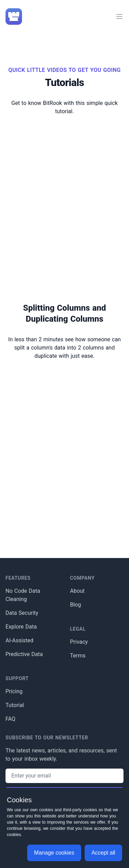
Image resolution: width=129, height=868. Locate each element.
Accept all (103, 853)
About (78, 591)
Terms (78, 656)
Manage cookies (54, 853)
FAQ (10, 719)
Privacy (79, 642)
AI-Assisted (19, 640)
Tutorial (15, 705)
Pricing (14, 691)
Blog (76, 605)
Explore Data (21, 627)
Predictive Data (24, 654)
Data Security (22, 613)
